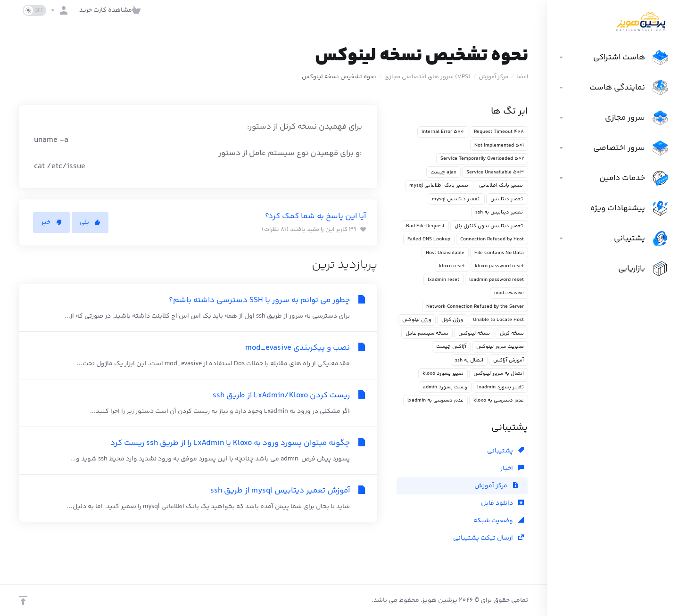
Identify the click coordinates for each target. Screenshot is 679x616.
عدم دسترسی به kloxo (499, 400)
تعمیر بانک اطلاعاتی (501, 185)
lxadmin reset (443, 280)
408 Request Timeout (499, 132)
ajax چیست (443, 172)
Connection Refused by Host (492, 239)
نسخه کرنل (512, 333)
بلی (90, 222)
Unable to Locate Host (498, 320)
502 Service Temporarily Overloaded (482, 159)
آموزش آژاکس (509, 360)
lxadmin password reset (497, 280)
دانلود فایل (502, 503)
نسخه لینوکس (474, 333)
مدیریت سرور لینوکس (500, 347)
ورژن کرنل (452, 320)
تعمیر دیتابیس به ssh (500, 212)
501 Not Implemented (499, 145)
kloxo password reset (499, 266)
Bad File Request (425, 226)
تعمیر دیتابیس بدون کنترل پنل (489, 226)
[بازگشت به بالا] (23, 600)
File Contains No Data (499, 253)
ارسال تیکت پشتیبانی (489, 538)
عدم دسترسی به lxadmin (435, 400)
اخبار (512, 468)
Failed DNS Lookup (429, 239)
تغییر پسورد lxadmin (501, 387)
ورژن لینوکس (417, 320)
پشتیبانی (505, 451)
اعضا (522, 77)
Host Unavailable (445, 253)
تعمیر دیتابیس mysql (456, 199)
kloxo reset (452, 266)
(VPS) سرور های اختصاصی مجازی (427, 77)
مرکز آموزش (493, 77)
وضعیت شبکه (499, 521)
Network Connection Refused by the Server (475, 307)
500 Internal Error (443, 132)
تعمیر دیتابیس (507, 199)
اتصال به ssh (469, 360)
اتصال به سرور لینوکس (499, 374)
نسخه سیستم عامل (427, 333)
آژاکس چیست (451, 347)
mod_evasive (509, 293)
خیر (51, 222)
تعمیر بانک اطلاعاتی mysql (439, 185)
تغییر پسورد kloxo (443, 374)
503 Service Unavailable (495, 172)
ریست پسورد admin (445, 387)
